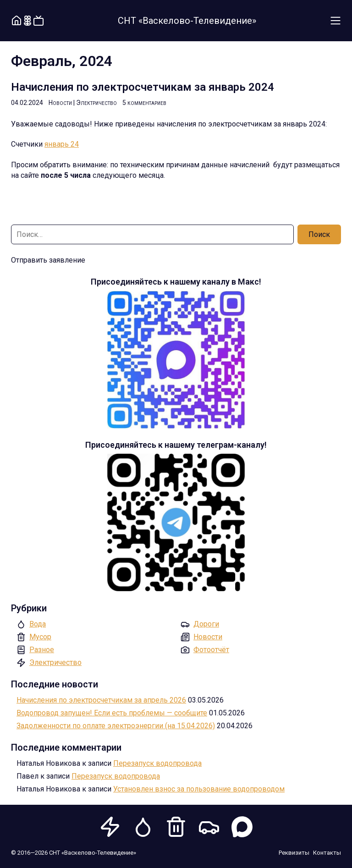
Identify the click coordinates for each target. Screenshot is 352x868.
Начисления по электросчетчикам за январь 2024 (143, 87)
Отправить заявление (48, 260)
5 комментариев (144, 103)
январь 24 (62, 144)
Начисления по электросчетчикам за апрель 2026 (101, 700)
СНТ (187, 21)
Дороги (206, 624)
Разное (42, 650)
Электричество (96, 103)
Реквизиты (294, 853)
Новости (60, 103)
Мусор (40, 637)
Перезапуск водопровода (157, 763)
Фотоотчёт (211, 650)
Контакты (327, 853)
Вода (38, 624)
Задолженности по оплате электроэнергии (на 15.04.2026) (116, 726)
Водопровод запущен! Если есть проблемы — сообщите (112, 713)
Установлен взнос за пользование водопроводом (199, 789)
